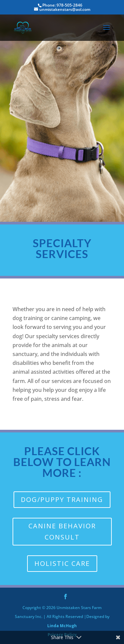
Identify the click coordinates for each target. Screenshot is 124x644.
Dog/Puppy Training (62, 499)
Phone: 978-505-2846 (62, 5)
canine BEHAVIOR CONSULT (62, 531)
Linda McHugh (62, 626)
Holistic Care (62, 563)
